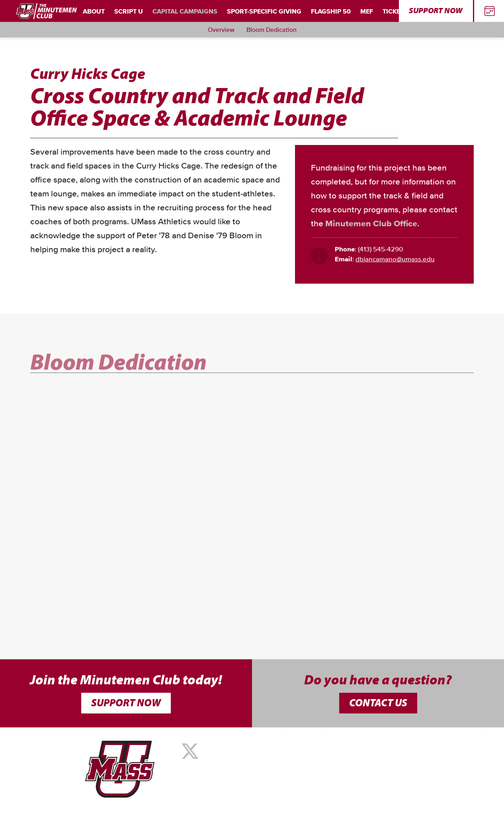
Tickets (395, 12)
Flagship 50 (331, 12)
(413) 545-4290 (380, 250)
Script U (129, 12)
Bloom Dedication (272, 30)
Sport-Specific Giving (264, 12)
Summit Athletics (228, 794)
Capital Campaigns (185, 12)
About (94, 12)
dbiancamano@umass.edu (395, 260)
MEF (367, 12)
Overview (221, 30)
